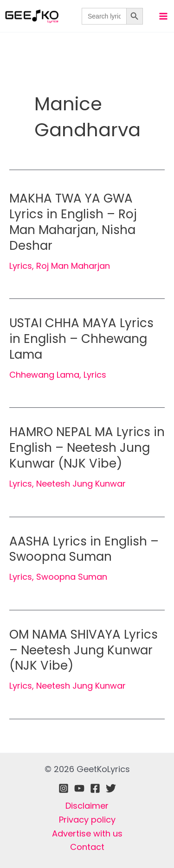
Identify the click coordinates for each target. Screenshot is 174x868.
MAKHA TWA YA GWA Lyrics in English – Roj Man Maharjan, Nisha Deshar (73, 222)
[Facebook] (95, 788)
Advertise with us (87, 833)
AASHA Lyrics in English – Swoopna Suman (84, 549)
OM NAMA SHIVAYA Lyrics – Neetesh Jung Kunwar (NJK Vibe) (84, 650)
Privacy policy (87, 820)
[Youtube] (79, 788)
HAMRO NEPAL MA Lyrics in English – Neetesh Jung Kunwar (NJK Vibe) (87, 448)
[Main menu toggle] (163, 16)
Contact (87, 847)
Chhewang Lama (44, 375)
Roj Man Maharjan (73, 266)
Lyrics (21, 266)
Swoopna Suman (72, 577)
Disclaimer (87, 806)
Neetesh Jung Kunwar (81, 484)
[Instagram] (64, 788)
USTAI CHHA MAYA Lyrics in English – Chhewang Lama (81, 339)
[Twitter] (111, 788)
